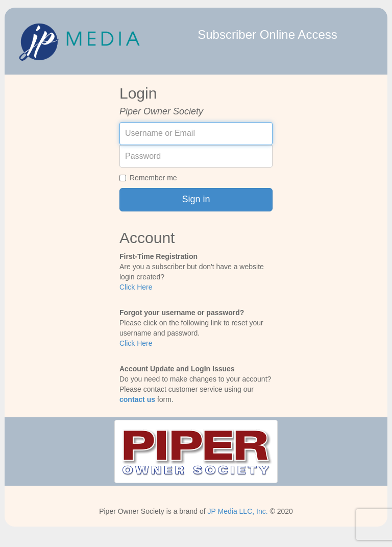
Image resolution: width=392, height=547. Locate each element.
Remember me (148, 178)
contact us (137, 399)
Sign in (196, 199)
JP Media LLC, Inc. (238, 511)
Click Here (136, 287)
